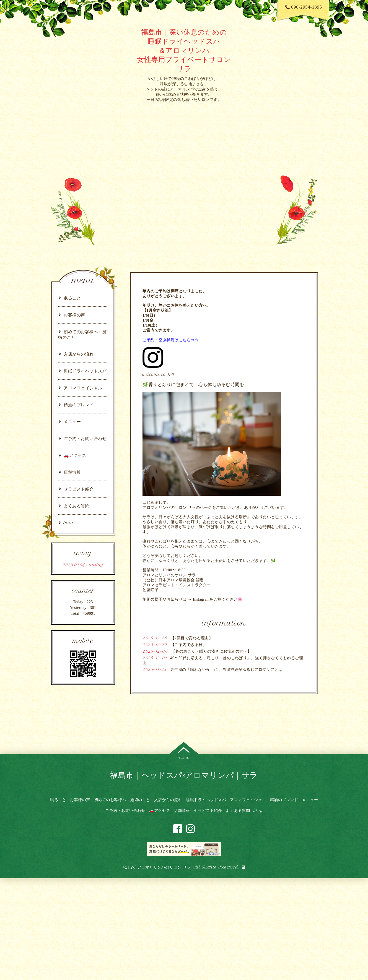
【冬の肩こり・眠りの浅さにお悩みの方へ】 (211, 651)
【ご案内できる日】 (189, 645)
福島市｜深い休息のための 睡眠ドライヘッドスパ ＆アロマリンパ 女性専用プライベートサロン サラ (184, 50)
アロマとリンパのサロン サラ (164, 867)
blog (68, 523)
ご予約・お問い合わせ (85, 438)
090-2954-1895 (304, 7)
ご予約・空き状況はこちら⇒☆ (171, 340)
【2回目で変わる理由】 (192, 638)
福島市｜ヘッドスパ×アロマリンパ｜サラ (184, 775)
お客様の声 (74, 315)
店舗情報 (72, 472)
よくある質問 (77, 506)
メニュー (72, 422)
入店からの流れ (79, 354)
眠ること (72, 298)
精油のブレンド (79, 405)
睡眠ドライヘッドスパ (85, 371)
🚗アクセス (75, 455)
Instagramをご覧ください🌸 (218, 599)
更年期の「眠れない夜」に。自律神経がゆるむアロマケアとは (226, 670)
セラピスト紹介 (79, 489)
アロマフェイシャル (83, 388)
